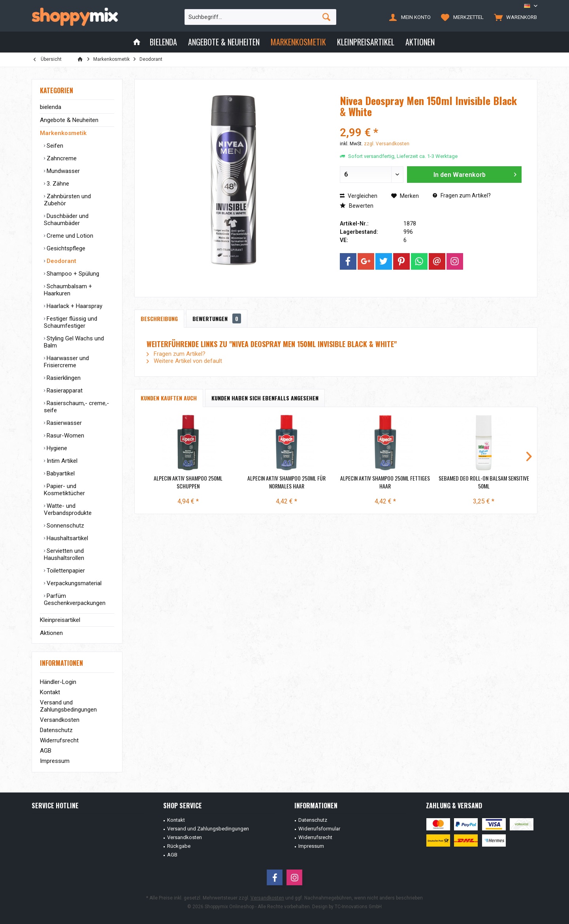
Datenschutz (56, 730)
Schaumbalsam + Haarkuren (68, 290)
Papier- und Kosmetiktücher (64, 490)
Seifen (54, 146)
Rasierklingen (63, 378)
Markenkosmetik (63, 133)
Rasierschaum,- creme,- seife (76, 407)
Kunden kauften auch (169, 398)
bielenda (51, 107)
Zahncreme (61, 158)
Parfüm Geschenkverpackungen (75, 599)
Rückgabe (179, 846)
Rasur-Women (65, 436)
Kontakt (50, 692)
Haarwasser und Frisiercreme (66, 362)
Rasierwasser (63, 423)
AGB (46, 751)
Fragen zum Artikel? (462, 195)
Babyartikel (60, 473)
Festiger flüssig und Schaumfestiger (71, 322)
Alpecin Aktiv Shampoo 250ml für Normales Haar (286, 482)
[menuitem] (514, 17)
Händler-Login (58, 682)
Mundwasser (62, 171)
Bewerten (357, 206)
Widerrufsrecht (59, 740)
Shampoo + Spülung (72, 274)
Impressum (55, 761)
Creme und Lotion (69, 236)
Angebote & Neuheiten (69, 120)
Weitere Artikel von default (184, 361)
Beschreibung (159, 318)
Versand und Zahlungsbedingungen (68, 706)
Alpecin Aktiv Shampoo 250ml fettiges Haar (385, 482)
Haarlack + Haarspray (74, 306)
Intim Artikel (61, 461)
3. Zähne (57, 184)
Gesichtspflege (65, 248)
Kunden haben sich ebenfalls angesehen (265, 398)
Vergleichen (359, 196)
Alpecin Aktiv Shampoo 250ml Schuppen (188, 482)
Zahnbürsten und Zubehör (67, 200)
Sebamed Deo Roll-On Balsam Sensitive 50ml (484, 482)
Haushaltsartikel (67, 538)
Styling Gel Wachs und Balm (74, 342)
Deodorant (61, 261)
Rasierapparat (64, 391)
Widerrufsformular (319, 829)
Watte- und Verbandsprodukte (68, 509)
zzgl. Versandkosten (387, 144)
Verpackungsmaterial (73, 583)
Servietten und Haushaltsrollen (64, 554)
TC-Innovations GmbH (358, 907)
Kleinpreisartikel (60, 620)
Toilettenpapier (65, 571)
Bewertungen (217, 318)
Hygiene (56, 448)
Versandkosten (60, 720)
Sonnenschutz (65, 526)
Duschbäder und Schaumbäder (66, 220)
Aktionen (51, 633)
